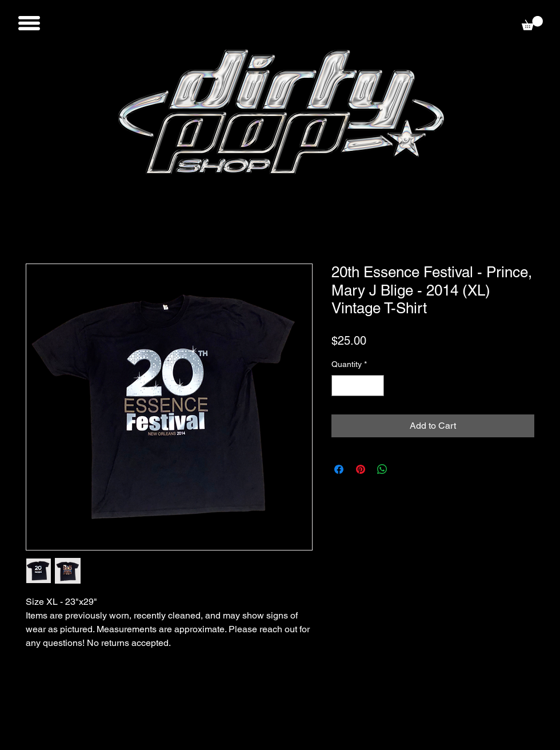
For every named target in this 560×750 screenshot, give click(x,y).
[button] (29, 23)
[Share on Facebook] (339, 469)
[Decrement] (340, 386)
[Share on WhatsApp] (382, 469)
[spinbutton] (358, 386)
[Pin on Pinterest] (361, 469)
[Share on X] (404, 469)
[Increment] (375, 386)
